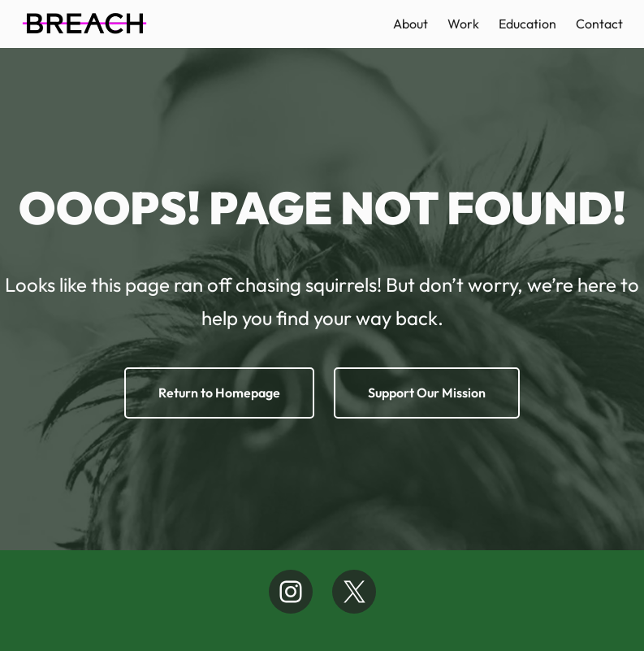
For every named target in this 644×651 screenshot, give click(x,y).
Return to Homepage (219, 393)
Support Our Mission (427, 393)
